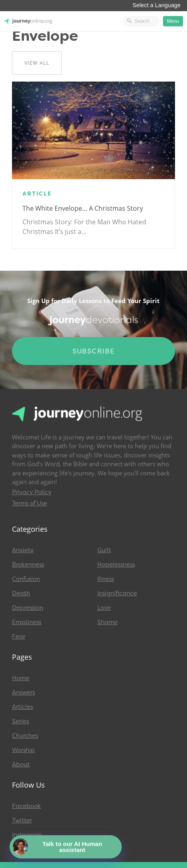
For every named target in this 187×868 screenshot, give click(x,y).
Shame (108, 622)
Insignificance (117, 593)
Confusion (26, 579)
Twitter (22, 820)
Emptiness (27, 622)
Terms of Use (30, 503)
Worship (23, 750)
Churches (25, 736)
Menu (173, 21)
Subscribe (94, 351)
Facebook (26, 806)
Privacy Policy (32, 492)
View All (37, 63)
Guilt (104, 550)
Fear (19, 637)
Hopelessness (116, 565)
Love (104, 608)
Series (20, 721)
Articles (22, 707)
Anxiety (23, 550)
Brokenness (28, 565)
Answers (23, 692)
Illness (106, 579)
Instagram (27, 835)
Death (21, 593)
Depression (28, 608)
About (21, 764)
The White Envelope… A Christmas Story (83, 208)
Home (21, 678)
